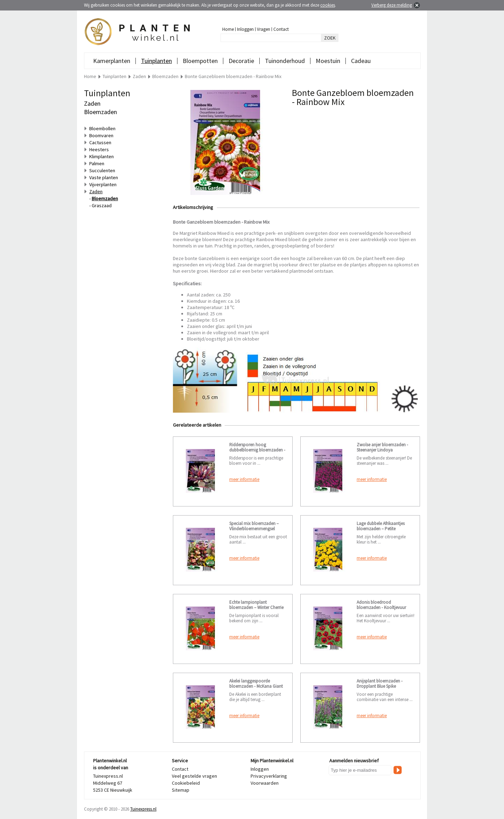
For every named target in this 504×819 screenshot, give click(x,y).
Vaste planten (104, 177)
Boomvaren (101, 135)
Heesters (99, 149)
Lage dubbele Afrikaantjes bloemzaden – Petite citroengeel (381, 529)
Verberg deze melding (392, 5)
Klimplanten (101, 156)
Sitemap (181, 790)
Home (228, 29)
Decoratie (241, 61)
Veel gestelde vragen (194, 776)
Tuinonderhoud (285, 61)
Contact (281, 29)
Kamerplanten (112, 61)
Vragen (264, 29)
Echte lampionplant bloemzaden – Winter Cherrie (256, 605)
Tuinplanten (156, 61)
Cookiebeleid (186, 783)
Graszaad (102, 205)
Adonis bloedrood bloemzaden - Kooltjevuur (381, 605)
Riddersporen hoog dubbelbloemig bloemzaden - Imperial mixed (257, 450)
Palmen (97, 163)
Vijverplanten (103, 184)
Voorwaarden (265, 783)
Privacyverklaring (269, 776)
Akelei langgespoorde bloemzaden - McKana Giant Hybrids (256, 686)
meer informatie (244, 479)
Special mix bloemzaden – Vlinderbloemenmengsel (254, 526)
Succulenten (102, 170)
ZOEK (330, 38)
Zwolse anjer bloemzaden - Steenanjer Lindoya (382, 447)
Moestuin (328, 61)
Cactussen (100, 142)
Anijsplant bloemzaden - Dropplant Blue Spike (380, 684)
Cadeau (361, 61)
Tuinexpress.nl (143, 809)
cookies (328, 5)
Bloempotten (200, 61)
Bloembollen (102, 128)
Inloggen (245, 29)
